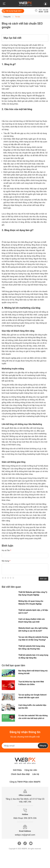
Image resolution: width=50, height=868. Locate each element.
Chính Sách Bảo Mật (20, 774)
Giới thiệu (17, 770)
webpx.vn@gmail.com (25, 835)
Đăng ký (43, 746)
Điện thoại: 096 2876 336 (25, 818)
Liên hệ (36, 774)
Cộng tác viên (31, 770)
